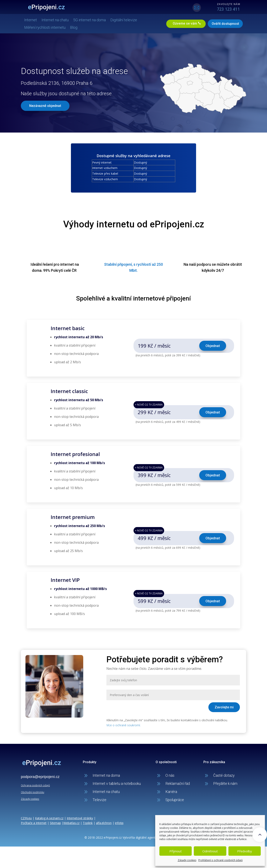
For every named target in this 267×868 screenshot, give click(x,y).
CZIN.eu (26, 818)
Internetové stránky (80, 818)
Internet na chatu (57, 20)
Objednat (213, 345)
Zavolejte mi (224, 707)
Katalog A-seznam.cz (49, 818)
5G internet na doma (91, 20)
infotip (119, 823)
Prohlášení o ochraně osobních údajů (220, 860)
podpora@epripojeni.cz (40, 777)
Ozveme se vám (183, 23)
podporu (204, 264)
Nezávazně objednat (45, 105)
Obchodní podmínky (33, 792)
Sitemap (55, 823)
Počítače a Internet (34, 823)
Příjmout (176, 851)
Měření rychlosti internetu (47, 27)
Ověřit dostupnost (224, 23)
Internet (32, 20)
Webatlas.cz (71, 823)
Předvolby (245, 851)
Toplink (88, 823)
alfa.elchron (104, 823)
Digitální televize (125, 20)
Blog (75, 27)
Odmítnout (210, 851)
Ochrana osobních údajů (35, 785)
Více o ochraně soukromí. (123, 725)
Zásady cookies (187, 860)
